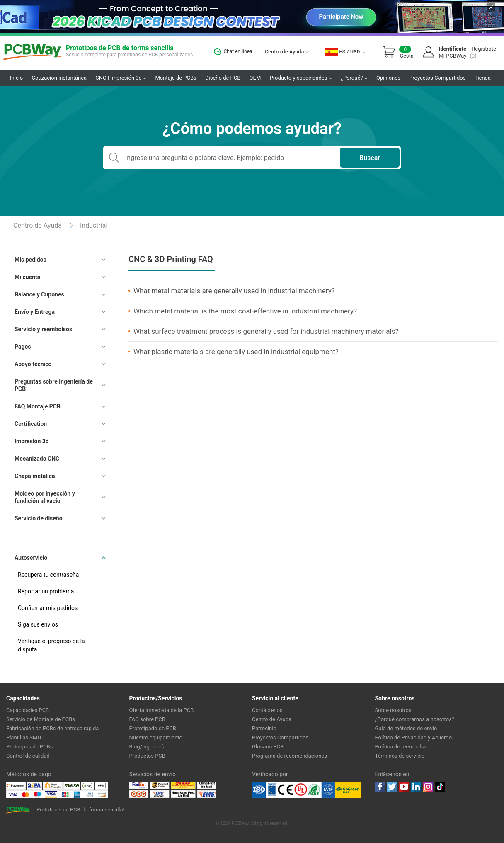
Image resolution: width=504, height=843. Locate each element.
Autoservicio (31, 558)
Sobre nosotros (393, 710)
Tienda (483, 78)
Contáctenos (267, 710)
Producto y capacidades (301, 78)
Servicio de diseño (39, 518)
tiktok (440, 787)
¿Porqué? (354, 78)
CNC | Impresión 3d (121, 78)
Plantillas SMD (24, 737)
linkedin (416, 787)
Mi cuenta (27, 277)
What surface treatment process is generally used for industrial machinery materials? (266, 331)
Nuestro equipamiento (156, 737)
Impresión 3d (32, 441)
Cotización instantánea (59, 78)
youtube (404, 787)
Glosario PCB (268, 747)
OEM (255, 78)
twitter (392, 787)
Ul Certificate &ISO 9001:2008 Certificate (293, 790)
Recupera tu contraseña (48, 575)
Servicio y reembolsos (43, 329)
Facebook (380, 787)
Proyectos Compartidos (437, 78)
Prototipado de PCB (153, 728)
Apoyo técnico (33, 364)
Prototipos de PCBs (29, 747)
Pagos (23, 347)
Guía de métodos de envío (406, 728)
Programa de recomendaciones (290, 756)
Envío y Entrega (35, 312)
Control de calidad (28, 756)
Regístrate (484, 49)
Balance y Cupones (39, 294)
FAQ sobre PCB (147, 719)
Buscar (370, 158)
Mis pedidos (30, 260)
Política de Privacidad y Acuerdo (414, 737)
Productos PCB (147, 756)
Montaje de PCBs (176, 78)
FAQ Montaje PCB (38, 406)
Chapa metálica (35, 476)
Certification (31, 424)
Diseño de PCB (223, 78)
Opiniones (388, 78)
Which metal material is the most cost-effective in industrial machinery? (245, 311)
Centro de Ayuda (287, 52)
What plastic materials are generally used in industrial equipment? (236, 352)
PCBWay (33, 52)
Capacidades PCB (28, 710)
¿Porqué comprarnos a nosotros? (415, 719)
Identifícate (452, 49)
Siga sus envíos (38, 624)
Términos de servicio (400, 756)
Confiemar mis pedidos (48, 608)
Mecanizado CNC (37, 459)
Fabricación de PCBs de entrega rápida (52, 728)
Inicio (16, 78)
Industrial (94, 225)
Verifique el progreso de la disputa (51, 645)
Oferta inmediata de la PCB (162, 710)
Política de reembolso (401, 747)
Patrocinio (264, 728)
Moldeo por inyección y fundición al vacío (45, 497)
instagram (428, 787)
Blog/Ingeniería (148, 747)
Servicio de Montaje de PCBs (41, 719)
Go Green (348, 790)
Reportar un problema (46, 591)
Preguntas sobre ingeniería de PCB (54, 385)
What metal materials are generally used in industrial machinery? (234, 291)
